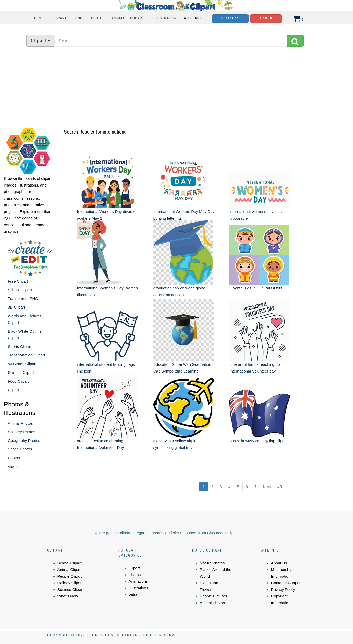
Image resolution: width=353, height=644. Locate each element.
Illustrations (139, 588)
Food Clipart (18, 381)
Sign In (266, 19)
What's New (68, 596)
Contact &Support (286, 583)
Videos (14, 466)
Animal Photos (20, 423)
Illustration (165, 18)
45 (280, 487)
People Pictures (214, 596)
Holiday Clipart (70, 583)
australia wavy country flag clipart (258, 441)
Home (39, 18)
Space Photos (20, 449)
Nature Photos (212, 563)
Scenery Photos (21, 432)
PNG (79, 18)
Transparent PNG (23, 299)
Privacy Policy (283, 589)
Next (267, 487)
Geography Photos (24, 441)
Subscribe (230, 19)
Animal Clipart (70, 570)
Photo (97, 18)
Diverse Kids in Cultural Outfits (256, 288)
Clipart (60, 18)
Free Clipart (18, 281)
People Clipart (70, 576)
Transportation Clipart (26, 355)
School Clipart (20, 290)
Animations (138, 581)
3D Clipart (16, 307)
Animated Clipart (128, 18)
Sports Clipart (20, 346)
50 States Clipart (22, 364)
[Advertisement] (177, 87)
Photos (14, 458)
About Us (279, 563)
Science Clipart (21, 372)
